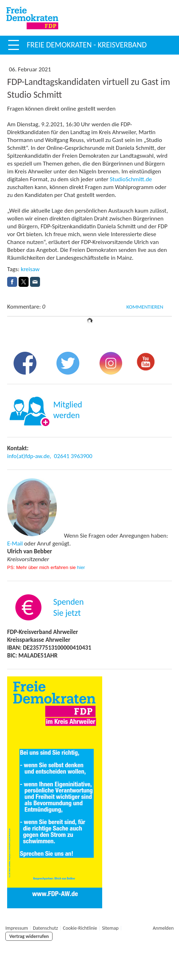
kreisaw (30, 269)
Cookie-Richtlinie (80, 928)
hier (81, 567)
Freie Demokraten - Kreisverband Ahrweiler (87, 52)
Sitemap (110, 928)
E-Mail (15, 544)
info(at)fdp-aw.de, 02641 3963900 (50, 456)
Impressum (17, 928)
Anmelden (163, 928)
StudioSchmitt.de (131, 179)
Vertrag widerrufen (29, 936)
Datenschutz (45, 928)
